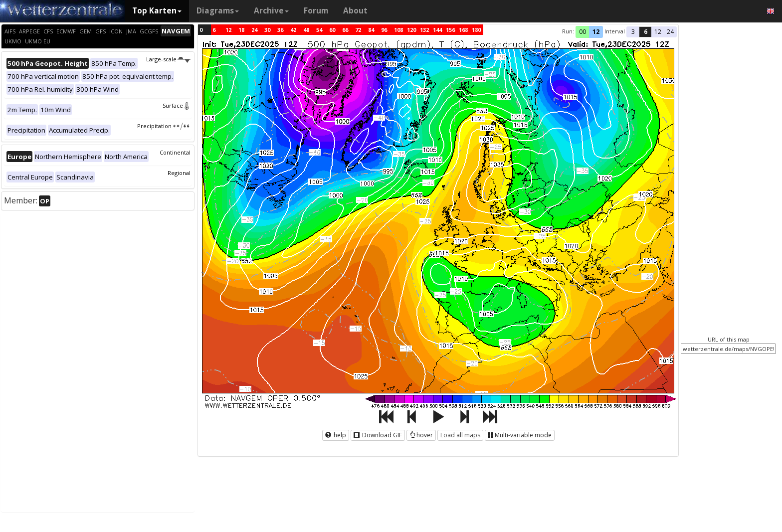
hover (421, 435)
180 (476, 30)
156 (450, 30)
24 (254, 30)
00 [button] (583, 32)
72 (358, 30)
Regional (179, 173)
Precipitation (164, 126)
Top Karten (157, 11)
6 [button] (646, 32)
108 (398, 30)
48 (306, 30)
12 (228, 30)
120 (411, 30)
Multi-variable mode (520, 435)
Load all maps (460, 435)
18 (241, 30)
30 (267, 30)
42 (293, 30)
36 (280, 30)
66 (345, 30)
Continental (175, 152)
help (336, 435)
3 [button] (633, 32)
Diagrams (218, 11)
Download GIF (378, 435)
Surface (177, 105)
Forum (316, 11)
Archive (271, 11)
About (355, 11)
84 (371, 30)
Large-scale (168, 59)
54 (319, 30)
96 (384, 30)
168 (463, 30)
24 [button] (670, 32)
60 (332, 30)
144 (437, 30)
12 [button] (596, 32)
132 (424, 30)
